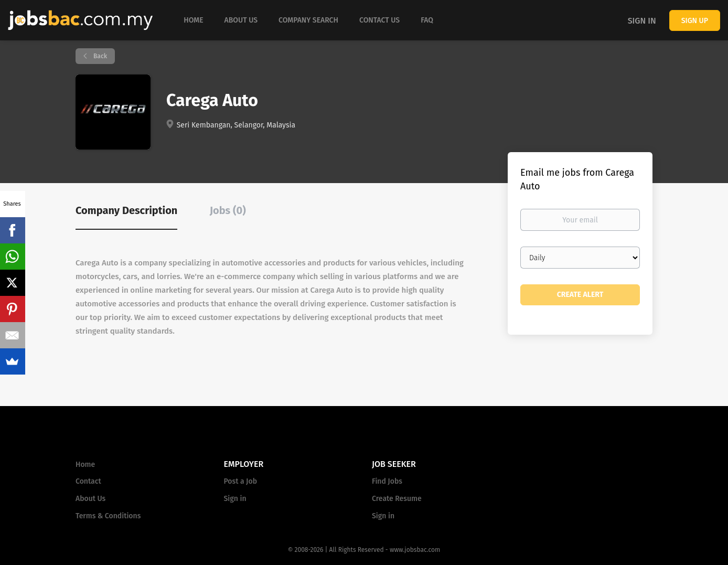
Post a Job (240, 481)
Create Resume (397, 499)
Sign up (695, 21)
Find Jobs (387, 481)
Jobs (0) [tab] (228, 210)
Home (85, 465)
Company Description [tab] (126, 210)
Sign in (642, 21)
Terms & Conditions (108, 516)
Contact (88, 481)
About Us (90, 499)
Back (99, 56)
